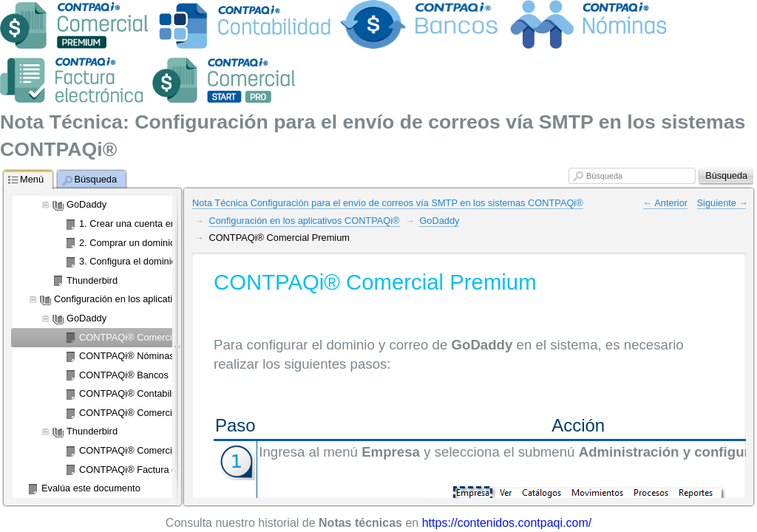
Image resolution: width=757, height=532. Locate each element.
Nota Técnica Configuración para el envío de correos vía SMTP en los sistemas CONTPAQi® (388, 203)
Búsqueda (604, 176)
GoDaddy (439, 221)
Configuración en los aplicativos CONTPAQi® (304, 221)
